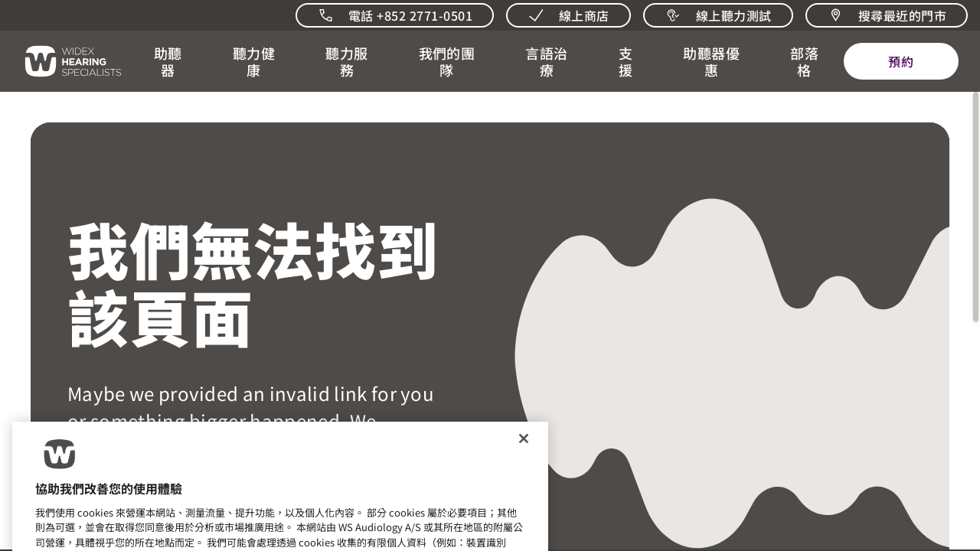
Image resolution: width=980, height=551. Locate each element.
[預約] (901, 61)
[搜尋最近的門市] (887, 15)
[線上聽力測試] (718, 15)
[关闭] (524, 448)
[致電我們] (395, 15)
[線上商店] (568, 15)
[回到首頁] (64, 61)
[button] (168, 61)
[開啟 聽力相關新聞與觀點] (804, 61)
